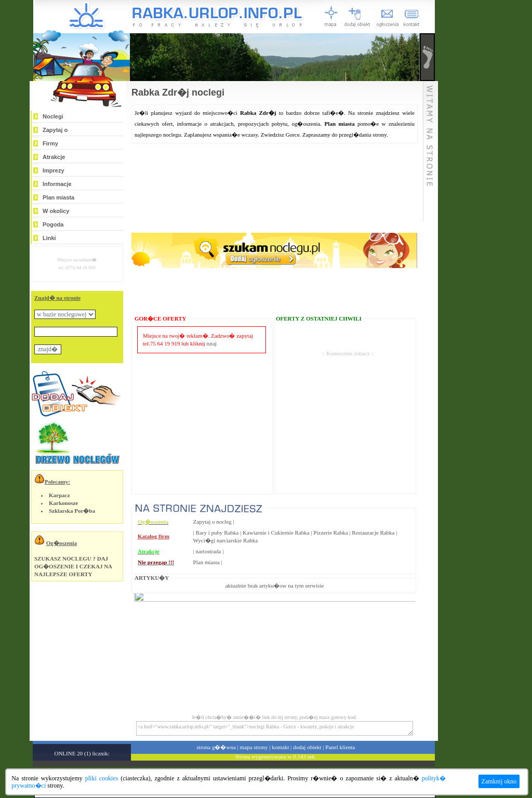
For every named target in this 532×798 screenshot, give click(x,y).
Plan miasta (58, 197)
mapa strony (254, 747)
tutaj (212, 343)
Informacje (57, 184)
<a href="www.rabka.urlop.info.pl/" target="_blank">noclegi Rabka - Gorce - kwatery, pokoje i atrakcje (275, 728)
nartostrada (209, 551)
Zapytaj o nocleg (212, 522)
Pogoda (53, 224)
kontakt (280, 747)
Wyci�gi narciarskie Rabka (226, 540)
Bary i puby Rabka (217, 533)
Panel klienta (340, 747)
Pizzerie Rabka (330, 533)
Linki (49, 238)
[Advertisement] (348, 409)
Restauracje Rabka (373, 533)
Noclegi (53, 116)
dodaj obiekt (307, 747)
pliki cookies (102, 778)
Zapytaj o (55, 130)
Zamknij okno (499, 781)
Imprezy (54, 170)
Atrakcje (54, 157)
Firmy (50, 143)
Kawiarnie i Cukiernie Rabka (276, 533)
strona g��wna (216, 747)
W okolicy (56, 211)
